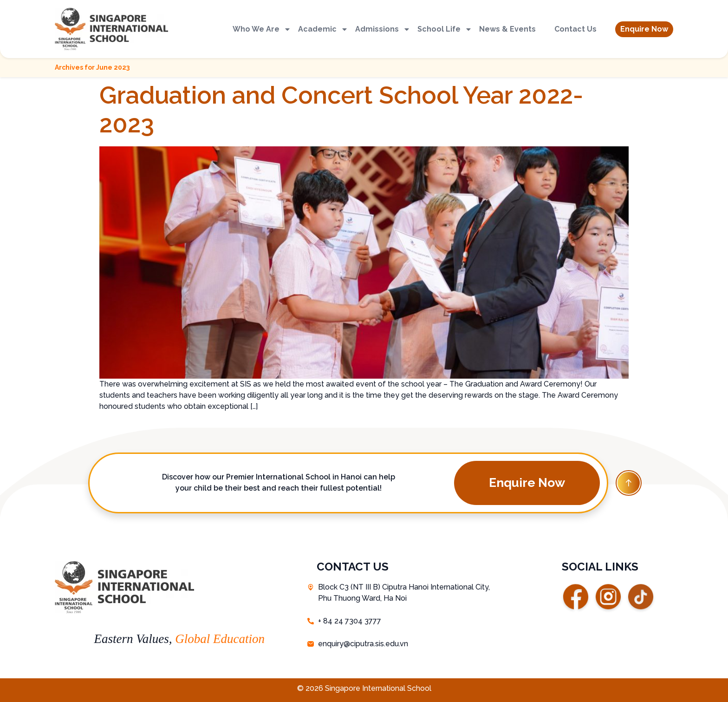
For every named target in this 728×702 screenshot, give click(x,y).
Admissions (383, 29)
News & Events (507, 29)
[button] (644, 29)
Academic (323, 29)
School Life (445, 29)
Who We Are (262, 29)
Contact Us (575, 29)
